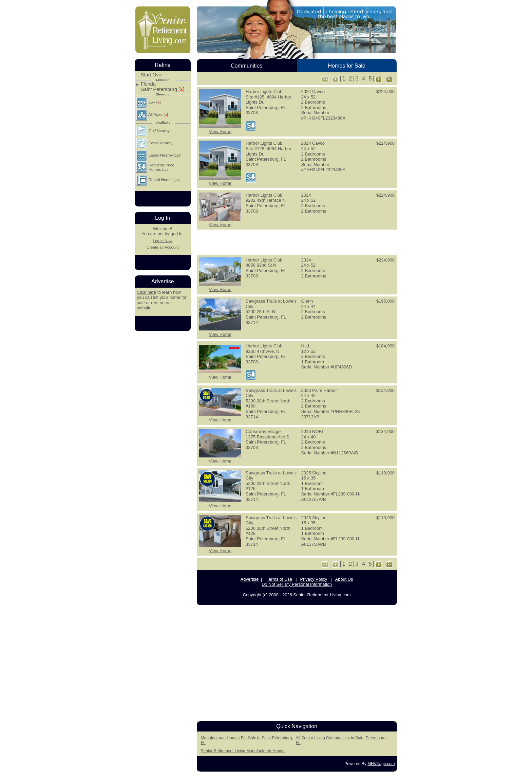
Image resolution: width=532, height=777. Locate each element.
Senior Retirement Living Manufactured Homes (243, 751)
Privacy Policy (314, 579)
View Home (220, 132)
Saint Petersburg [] (163, 89)
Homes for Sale (346, 66)
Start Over (152, 75)
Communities (246, 66)
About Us (344, 579)
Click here (146, 292)
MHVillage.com (381, 764)
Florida (148, 84)
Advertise (250, 579)
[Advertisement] (297, 242)
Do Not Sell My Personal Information (297, 584)
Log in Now (163, 241)
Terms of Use (279, 579)
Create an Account (163, 247)
